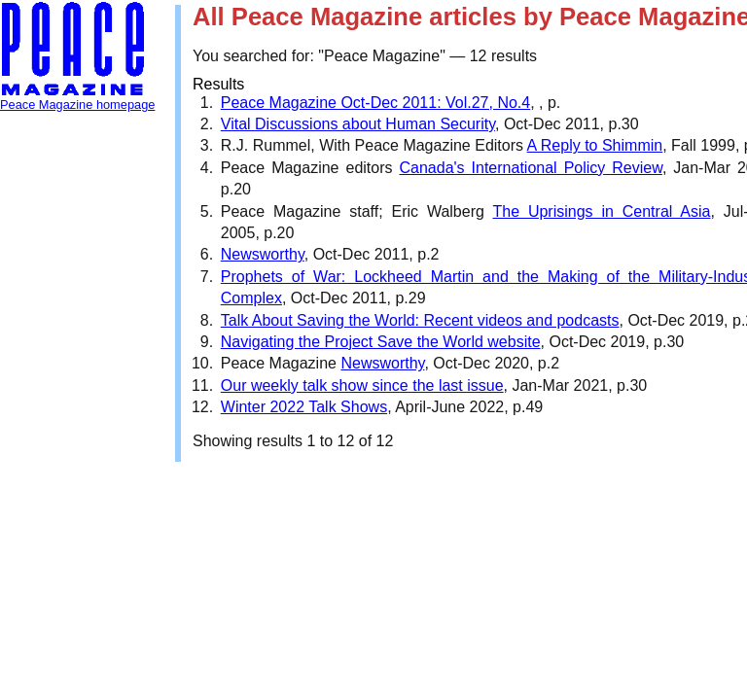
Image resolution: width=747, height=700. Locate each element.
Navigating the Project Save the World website (381, 342)
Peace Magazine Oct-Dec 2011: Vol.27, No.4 (375, 103)
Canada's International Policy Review (531, 168)
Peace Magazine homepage (77, 105)
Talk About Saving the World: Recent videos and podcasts (420, 320)
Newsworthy (263, 254)
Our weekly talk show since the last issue (362, 385)
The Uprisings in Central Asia (601, 211)
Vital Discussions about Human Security (358, 124)
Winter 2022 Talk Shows (304, 407)
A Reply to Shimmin (595, 145)
